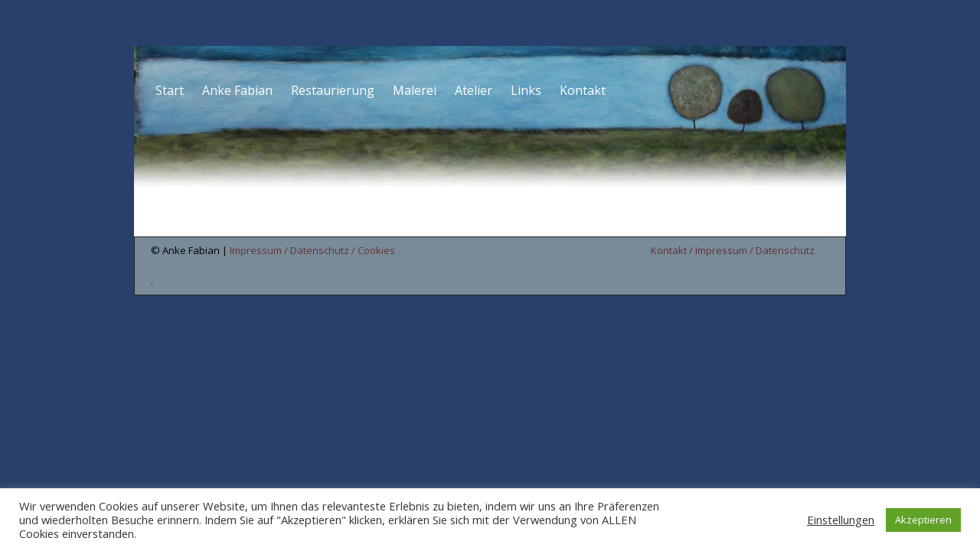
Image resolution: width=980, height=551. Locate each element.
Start (170, 90)
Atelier (474, 90)
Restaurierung (333, 90)
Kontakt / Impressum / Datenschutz (733, 250)
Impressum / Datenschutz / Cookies (312, 250)
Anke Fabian (237, 90)
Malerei (415, 90)
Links (526, 90)
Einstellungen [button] (841, 520)
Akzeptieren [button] (923, 520)
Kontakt (583, 90)
